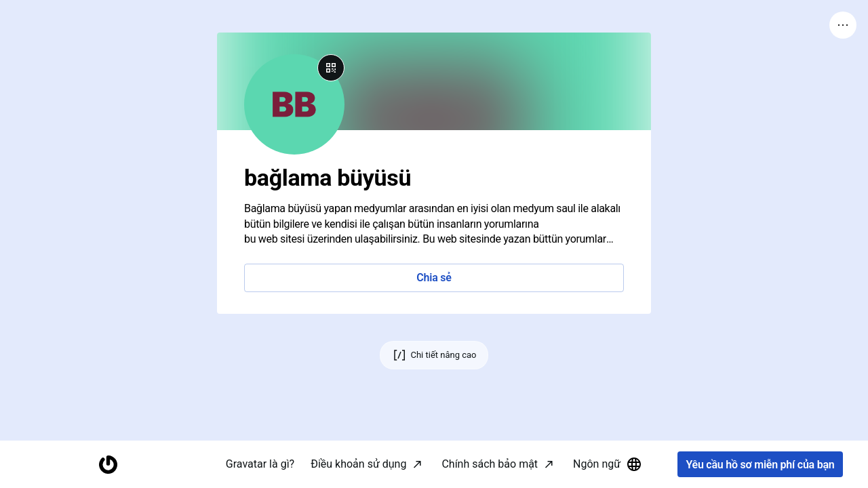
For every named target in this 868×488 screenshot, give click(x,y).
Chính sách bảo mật (490, 464)
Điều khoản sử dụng (358, 464)
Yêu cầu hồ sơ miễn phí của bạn (760, 465)
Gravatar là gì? (260, 464)
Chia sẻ (434, 278)
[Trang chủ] (108, 465)
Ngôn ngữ (608, 464)
